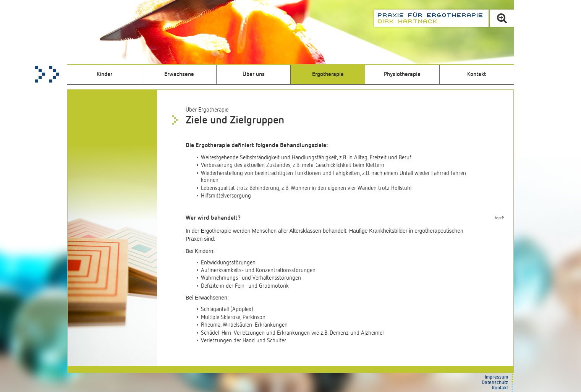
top (498, 218)
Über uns (254, 74)
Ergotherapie (328, 74)
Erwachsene (179, 74)
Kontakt (477, 74)
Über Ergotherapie (207, 110)
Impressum (496, 377)
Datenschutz (495, 383)
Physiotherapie (402, 74)
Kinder (104, 74)
